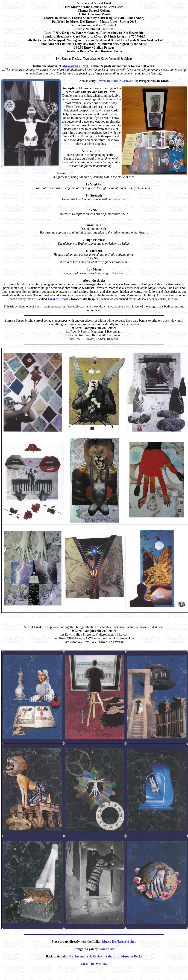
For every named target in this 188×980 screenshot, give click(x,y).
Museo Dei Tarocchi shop (119, 942)
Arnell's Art (107, 949)
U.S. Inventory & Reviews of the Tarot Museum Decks (105, 956)
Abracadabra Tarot (75, 66)
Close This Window (94, 964)
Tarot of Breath (58, 299)
